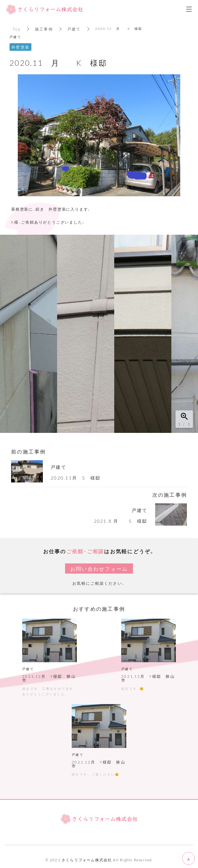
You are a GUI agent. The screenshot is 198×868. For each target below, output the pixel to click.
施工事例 (44, 29)
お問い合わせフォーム (99, 569)
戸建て (74, 29)
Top (17, 29)
